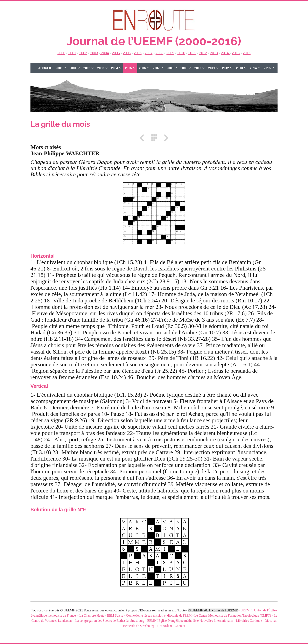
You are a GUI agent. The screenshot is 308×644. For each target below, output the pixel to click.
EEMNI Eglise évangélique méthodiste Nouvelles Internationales (190, 621)
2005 (116, 53)
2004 (104, 53)
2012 (203, 53)
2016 (247, 53)
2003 (94, 53)
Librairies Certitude (249, 621)
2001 (72, 53)
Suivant (165, 138)
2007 (149, 53)
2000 (61, 53)
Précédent (143, 138)
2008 (160, 53)
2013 (214, 53)
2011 (192, 53)
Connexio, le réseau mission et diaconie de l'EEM (159, 615)
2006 (127, 53)
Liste (154, 138)
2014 (225, 53)
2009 (170, 53)
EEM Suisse (115, 615)
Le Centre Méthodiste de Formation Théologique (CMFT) (233, 615)
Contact (180, 626)
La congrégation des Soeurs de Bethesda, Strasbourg (110, 621)
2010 (181, 53)
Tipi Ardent (164, 626)
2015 (236, 53)
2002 (83, 53)
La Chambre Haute (92, 615)
